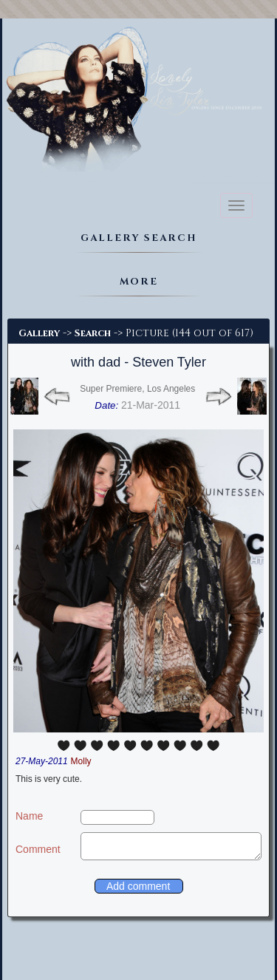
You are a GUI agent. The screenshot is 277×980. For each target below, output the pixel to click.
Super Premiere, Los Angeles (137, 389)
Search (93, 333)
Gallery (39, 333)
